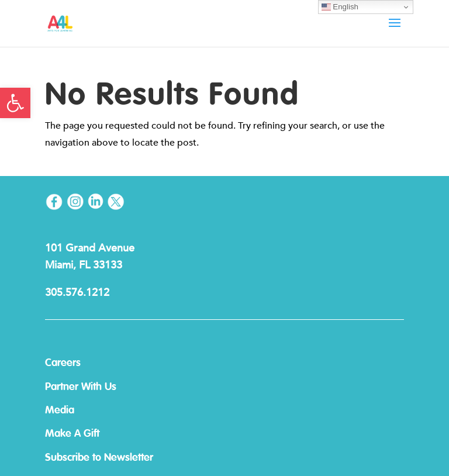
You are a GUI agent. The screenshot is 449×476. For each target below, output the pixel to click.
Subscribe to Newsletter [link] (99, 458)
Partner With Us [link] (81, 387)
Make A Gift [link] (72, 434)
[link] (15, 103)
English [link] (340, 7)
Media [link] (60, 411)
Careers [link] (63, 363)
